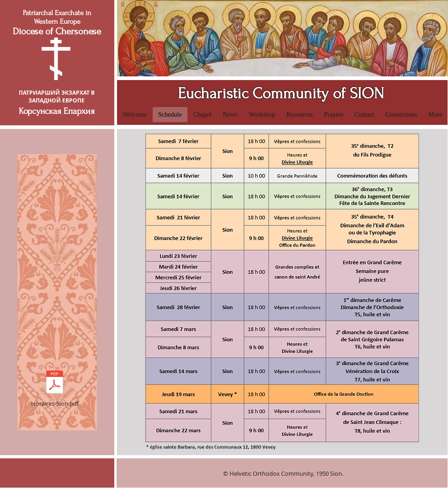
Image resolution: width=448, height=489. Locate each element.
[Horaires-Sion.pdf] (55, 387)
